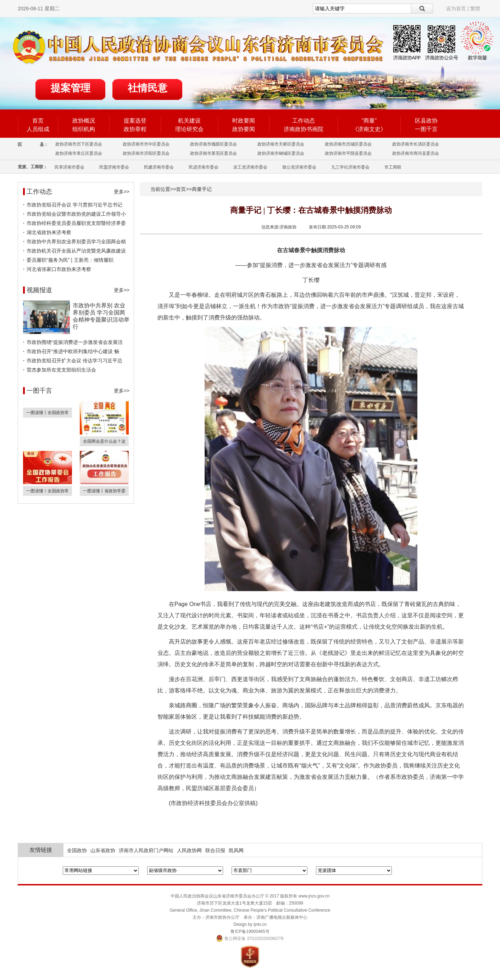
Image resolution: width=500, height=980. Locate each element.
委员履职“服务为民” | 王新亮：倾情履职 (70, 260)
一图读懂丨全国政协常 (48, 413)
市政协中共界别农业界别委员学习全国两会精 (76, 242)
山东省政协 (103, 850)
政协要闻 (244, 129)
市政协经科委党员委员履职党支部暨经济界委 (76, 223)
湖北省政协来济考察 (49, 232)
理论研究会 (189, 129)
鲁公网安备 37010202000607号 (250, 939)
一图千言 (426, 129)
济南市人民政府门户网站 (146, 850)
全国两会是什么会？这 (104, 441)
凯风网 (236, 850)
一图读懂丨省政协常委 (104, 491)
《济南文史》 (369, 129)
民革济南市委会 (70, 167)
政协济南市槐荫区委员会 (213, 144)
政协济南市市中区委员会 (146, 144)
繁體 (475, 9)
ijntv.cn (260, 924)
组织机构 (84, 129)
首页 (38, 121)
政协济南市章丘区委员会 (79, 153)
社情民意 (148, 88)
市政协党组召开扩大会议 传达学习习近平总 (74, 361)
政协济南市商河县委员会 (416, 153)
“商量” (369, 121)
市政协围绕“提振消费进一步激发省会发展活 (75, 342)
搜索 (422, 9)
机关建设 (189, 121)
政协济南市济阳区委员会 (146, 153)
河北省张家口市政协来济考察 (59, 269)
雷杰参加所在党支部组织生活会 (61, 370)
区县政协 (426, 121)
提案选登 (135, 121)
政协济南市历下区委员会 (79, 144)
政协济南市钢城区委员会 (281, 153)
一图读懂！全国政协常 (48, 491)
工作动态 (304, 121)
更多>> (122, 192)
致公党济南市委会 (299, 167)
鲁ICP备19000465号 (250, 931)
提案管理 (71, 88)
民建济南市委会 (159, 167)
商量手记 (202, 189)
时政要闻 (244, 121)
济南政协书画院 (304, 129)
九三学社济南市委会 (350, 167)
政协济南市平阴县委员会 (348, 153)
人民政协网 (189, 850)
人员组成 (38, 129)
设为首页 (456, 9)
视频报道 (39, 290)
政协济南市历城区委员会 (348, 144)
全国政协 (77, 850)
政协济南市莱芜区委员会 (213, 153)
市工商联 (393, 167)
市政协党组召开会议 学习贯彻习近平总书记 (74, 205)
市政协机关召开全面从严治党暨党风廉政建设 (76, 251)
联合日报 (215, 850)
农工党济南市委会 (250, 167)
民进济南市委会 (204, 167)
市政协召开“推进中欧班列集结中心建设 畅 (73, 351)
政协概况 (84, 121)
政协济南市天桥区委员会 (281, 144)
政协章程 (135, 129)
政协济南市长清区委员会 (416, 144)
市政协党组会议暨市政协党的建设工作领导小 (76, 214)
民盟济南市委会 (114, 167)
